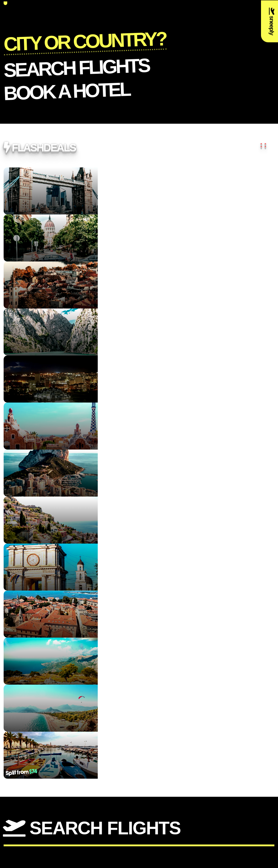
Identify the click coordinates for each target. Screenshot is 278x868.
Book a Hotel (67, 90)
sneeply (272, 21)
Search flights (76, 67)
